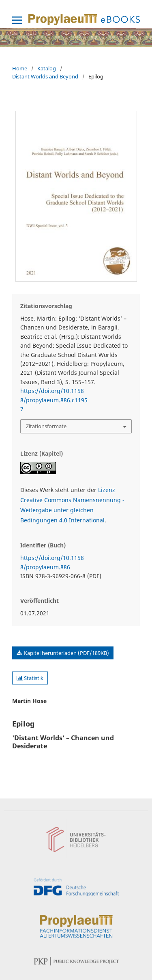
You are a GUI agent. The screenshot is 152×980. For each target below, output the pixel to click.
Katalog (47, 68)
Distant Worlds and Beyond (45, 76)
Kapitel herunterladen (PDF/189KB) (66, 653)
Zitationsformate (46, 426)
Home (20, 68)
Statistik (30, 678)
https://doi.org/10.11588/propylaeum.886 (52, 562)
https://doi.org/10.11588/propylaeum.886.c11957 (54, 400)
